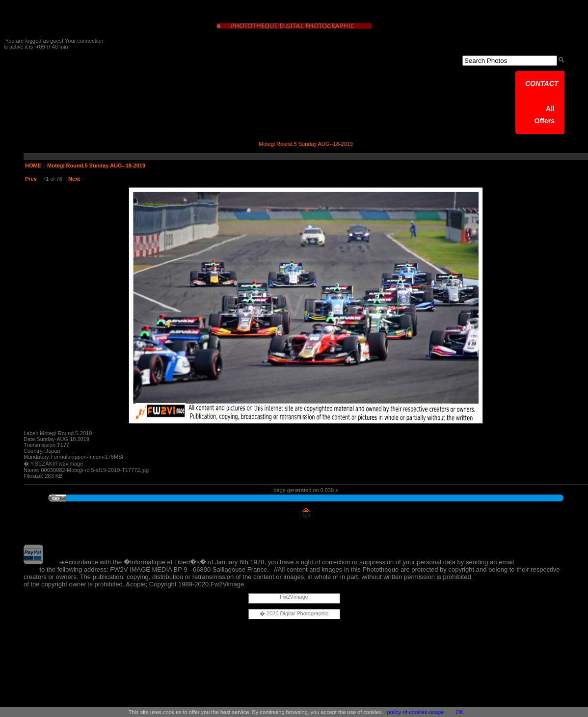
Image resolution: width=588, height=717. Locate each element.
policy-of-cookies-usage (416, 712)
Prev (31, 179)
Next (74, 179)
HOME (33, 165)
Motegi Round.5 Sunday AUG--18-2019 (96, 165)
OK (459, 712)
